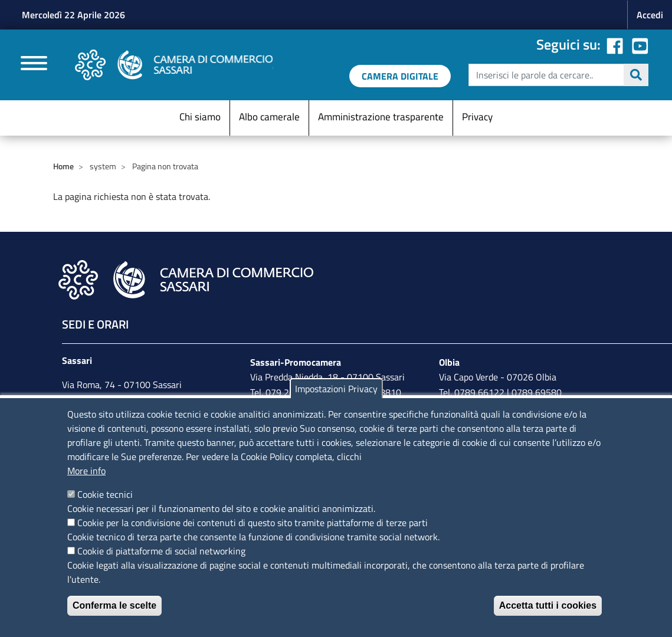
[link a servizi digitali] (400, 76)
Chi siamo (200, 117)
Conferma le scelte (114, 605)
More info (86, 471)
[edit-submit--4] (557, 75)
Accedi (650, 15)
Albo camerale (269, 117)
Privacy (477, 117)
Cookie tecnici (105, 494)
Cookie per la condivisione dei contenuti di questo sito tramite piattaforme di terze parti (253, 523)
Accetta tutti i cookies (548, 605)
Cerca (636, 75)
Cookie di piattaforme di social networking (161, 551)
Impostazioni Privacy (336, 389)
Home (63, 166)
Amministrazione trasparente (381, 117)
